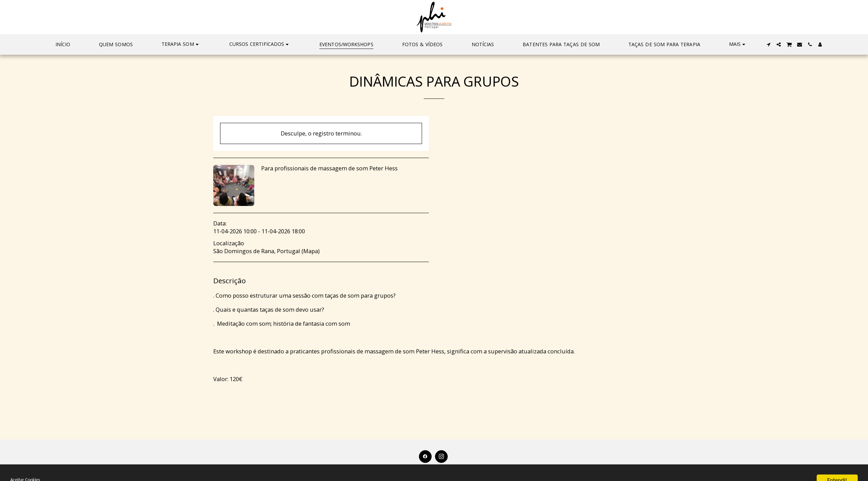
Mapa (311, 251)
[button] (181, 44)
